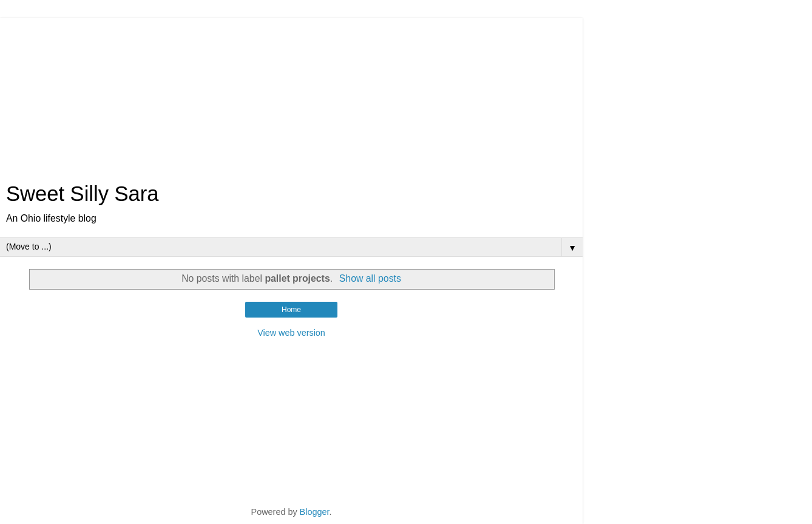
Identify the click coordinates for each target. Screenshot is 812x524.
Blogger (315, 512)
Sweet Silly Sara (83, 194)
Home (291, 310)
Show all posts (370, 278)
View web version (291, 333)
